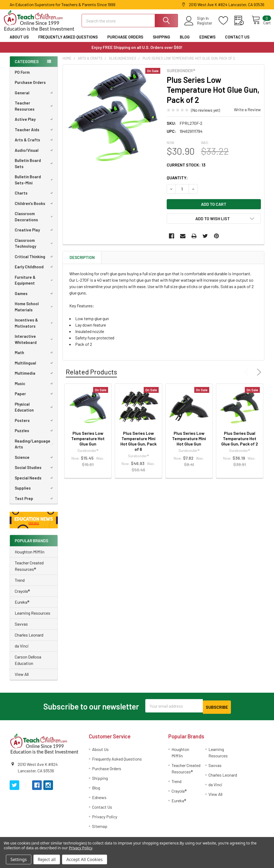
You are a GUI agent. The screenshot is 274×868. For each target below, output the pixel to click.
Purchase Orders (125, 42)
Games (35, 298)
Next (258, 377)
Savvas (21, 629)
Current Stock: (186, 170)
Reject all (47, 859)
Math (35, 357)
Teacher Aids (35, 134)
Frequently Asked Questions (68, 42)
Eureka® (22, 607)
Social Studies (35, 472)
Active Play (35, 124)
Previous (248, 377)
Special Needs (35, 483)
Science (35, 462)
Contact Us (237, 42)
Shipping (161, 42)
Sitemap (100, 830)
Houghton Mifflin (30, 557)
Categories (27, 66)
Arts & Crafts (35, 145)
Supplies (35, 493)
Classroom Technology (35, 248)
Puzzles (35, 435)
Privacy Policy (105, 820)
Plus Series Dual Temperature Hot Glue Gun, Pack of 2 (240, 443)
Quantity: (177, 182)
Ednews (207, 42)
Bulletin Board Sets (35, 168)
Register (199, 26)
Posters (35, 425)
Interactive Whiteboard (35, 344)
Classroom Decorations (35, 221)
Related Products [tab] (91, 376)
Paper (35, 398)
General (35, 98)
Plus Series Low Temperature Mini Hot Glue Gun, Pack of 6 (138, 446)
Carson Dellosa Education (28, 665)
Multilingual (35, 368)
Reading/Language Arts (35, 449)
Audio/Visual (35, 155)
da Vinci (22, 651)
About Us (19, 42)
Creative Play (35, 235)
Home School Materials (35, 311)
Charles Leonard (29, 640)
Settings (19, 859)
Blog (185, 42)
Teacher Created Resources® (29, 571)
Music (35, 388)
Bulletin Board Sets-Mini (35, 185)
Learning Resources (33, 618)
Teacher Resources (35, 111)
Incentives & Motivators (35, 328)
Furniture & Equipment (35, 285)
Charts (35, 198)
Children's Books (35, 208)
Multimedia (35, 378)
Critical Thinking (35, 261)
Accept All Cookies (85, 859)
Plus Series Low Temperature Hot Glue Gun (88, 443)
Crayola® (22, 596)
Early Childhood (35, 272)
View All (22, 679)
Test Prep (35, 503)
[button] (34, 525)
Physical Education (35, 412)
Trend (20, 585)
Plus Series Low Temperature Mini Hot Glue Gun (189, 443)
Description (82, 262)
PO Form (22, 77)
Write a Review (247, 114)
